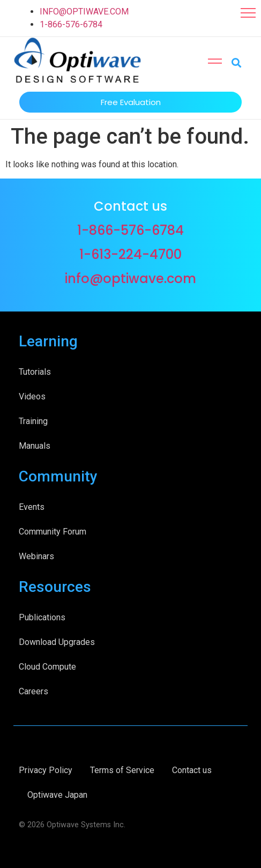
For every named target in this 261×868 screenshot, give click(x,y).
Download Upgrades (57, 642)
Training (33, 421)
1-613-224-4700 (130, 254)
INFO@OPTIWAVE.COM (84, 12)
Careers (33, 691)
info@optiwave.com (130, 279)
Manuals (35, 446)
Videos (32, 396)
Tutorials (35, 372)
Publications (42, 617)
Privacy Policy (46, 770)
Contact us (192, 770)
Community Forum (53, 532)
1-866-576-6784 (71, 24)
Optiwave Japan (57, 795)
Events (32, 507)
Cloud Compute (47, 667)
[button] (248, 13)
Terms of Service (122, 770)
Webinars (36, 556)
